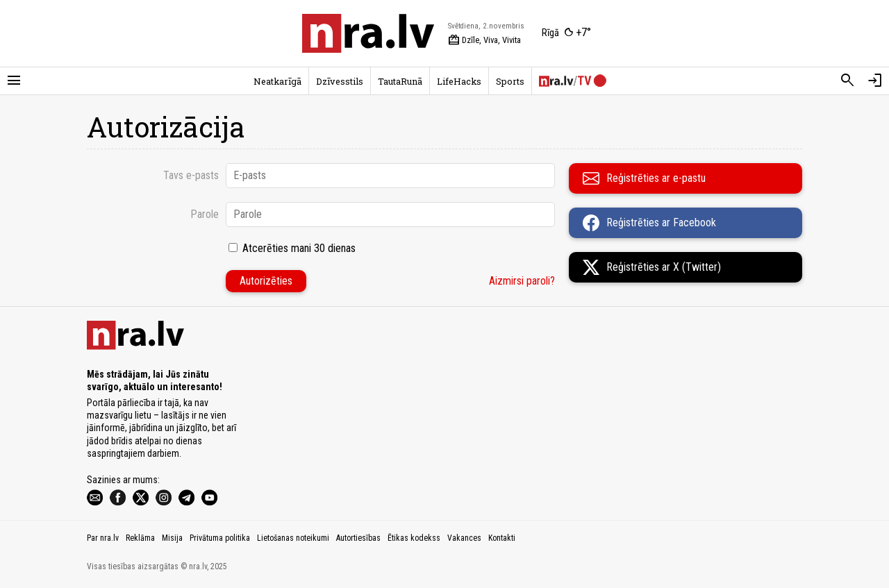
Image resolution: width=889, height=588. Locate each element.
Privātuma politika (220, 538)
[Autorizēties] (875, 81)
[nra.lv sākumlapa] (368, 33)
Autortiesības (358, 538)
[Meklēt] (847, 81)
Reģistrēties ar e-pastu (644, 178)
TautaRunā (400, 81)
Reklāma (140, 538)
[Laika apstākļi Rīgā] (566, 33)
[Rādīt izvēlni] (14, 81)
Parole (205, 214)
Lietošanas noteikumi (293, 538)
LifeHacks (459, 81)
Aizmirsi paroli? (522, 281)
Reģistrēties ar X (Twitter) (652, 267)
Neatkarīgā (277, 81)
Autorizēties (266, 281)
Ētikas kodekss (414, 538)
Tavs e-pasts (191, 175)
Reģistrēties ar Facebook (649, 223)
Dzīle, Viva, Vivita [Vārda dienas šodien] (484, 40)
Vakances (464, 538)
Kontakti (502, 538)
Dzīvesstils (340, 81)
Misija (172, 538)
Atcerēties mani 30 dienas (299, 248)
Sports (510, 81)
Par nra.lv (103, 538)
